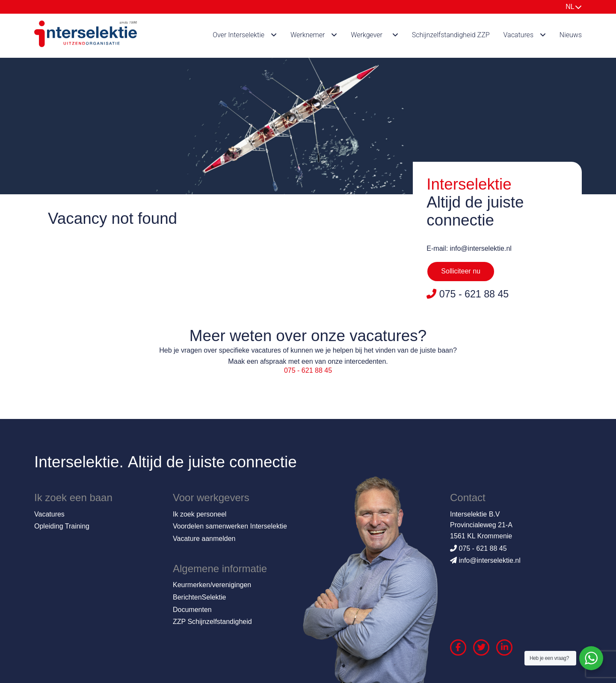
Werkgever (367, 35)
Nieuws (571, 35)
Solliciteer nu (461, 271)
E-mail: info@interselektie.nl (469, 248)
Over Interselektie (238, 35)
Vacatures (518, 35)
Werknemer (308, 35)
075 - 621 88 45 (308, 370)
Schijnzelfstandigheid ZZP (451, 35)
